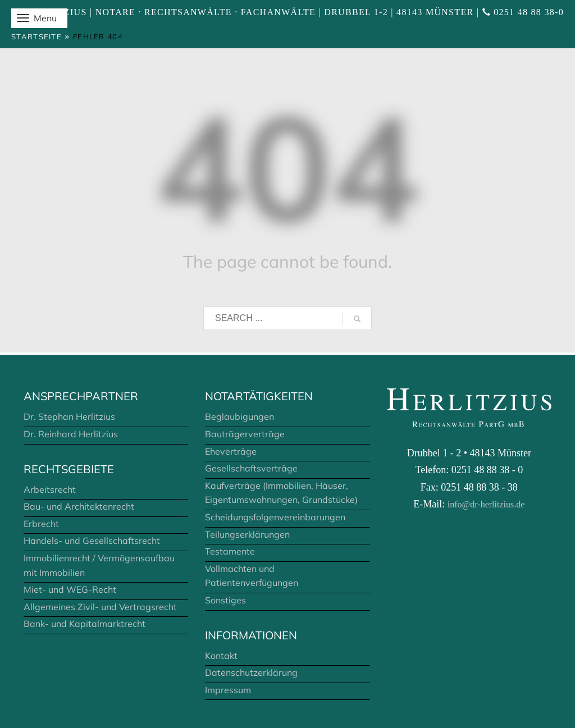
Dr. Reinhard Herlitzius (71, 434)
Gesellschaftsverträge (251, 468)
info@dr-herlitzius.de (486, 504)
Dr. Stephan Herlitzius (69, 416)
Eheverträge (231, 451)
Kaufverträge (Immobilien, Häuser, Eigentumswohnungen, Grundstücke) (281, 493)
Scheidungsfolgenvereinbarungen (275, 517)
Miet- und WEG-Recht (70, 589)
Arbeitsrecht (50, 489)
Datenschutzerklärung (251, 672)
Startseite (36, 36)
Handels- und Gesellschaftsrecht (92, 541)
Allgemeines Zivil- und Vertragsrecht (100, 607)
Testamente (230, 551)
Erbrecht (41, 524)
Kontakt (221, 656)
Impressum (228, 690)
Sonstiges (225, 600)
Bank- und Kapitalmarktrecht (85, 624)
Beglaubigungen (239, 416)
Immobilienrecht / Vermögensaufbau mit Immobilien (99, 565)
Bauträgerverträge (245, 434)
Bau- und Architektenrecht (79, 506)
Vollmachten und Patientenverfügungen (252, 576)
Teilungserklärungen (247, 534)
